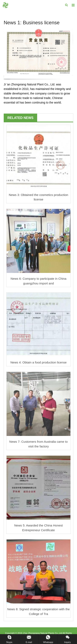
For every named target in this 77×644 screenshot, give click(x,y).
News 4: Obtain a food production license (39, 362)
